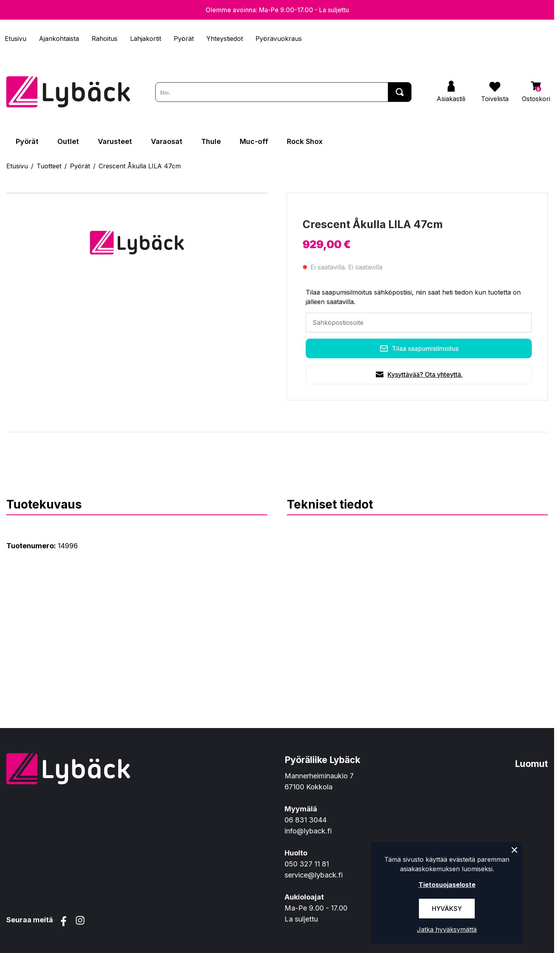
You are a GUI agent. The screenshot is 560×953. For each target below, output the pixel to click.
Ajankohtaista (59, 39)
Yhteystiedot (225, 39)
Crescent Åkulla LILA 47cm (140, 166)
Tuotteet (49, 166)
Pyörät (184, 39)
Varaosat (167, 141)
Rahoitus (105, 39)
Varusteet (115, 141)
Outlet (68, 141)
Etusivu (16, 39)
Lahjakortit (146, 39)
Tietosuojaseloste (447, 885)
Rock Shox (305, 141)
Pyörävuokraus (279, 39)
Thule (211, 141)
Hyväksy (447, 909)
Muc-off (254, 141)
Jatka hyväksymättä (447, 929)
